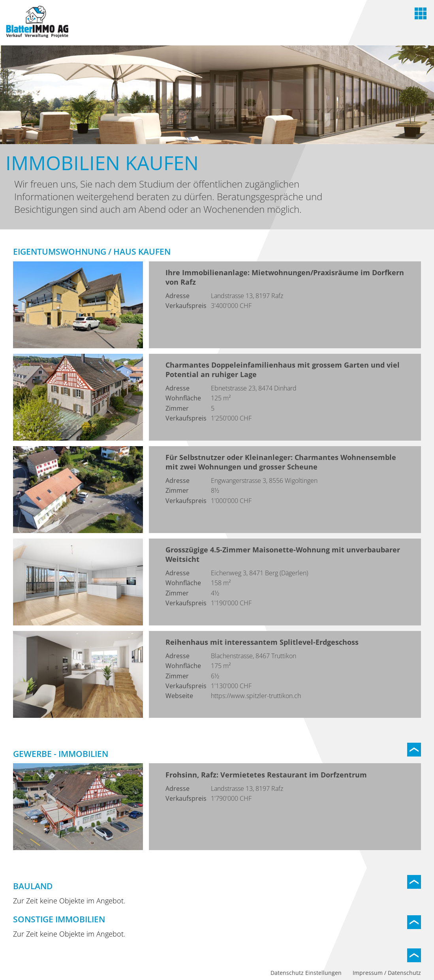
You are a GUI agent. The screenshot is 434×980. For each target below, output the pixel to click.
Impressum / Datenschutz (387, 973)
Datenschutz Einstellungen (306, 973)
